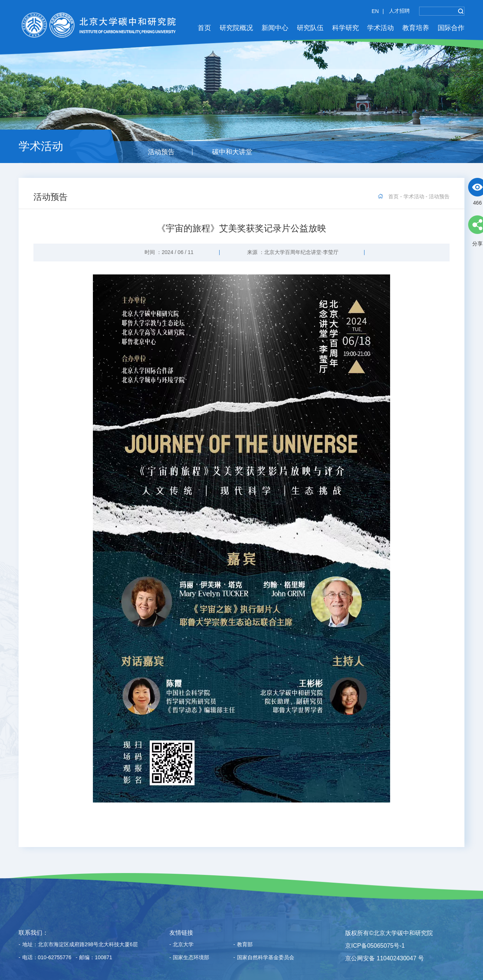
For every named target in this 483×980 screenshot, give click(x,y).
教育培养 (416, 28)
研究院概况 (236, 28)
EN (375, 11)
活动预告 (161, 152)
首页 (204, 28)
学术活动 (380, 28)
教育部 (243, 945)
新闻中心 (275, 28)
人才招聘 (399, 11)
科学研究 (346, 28)
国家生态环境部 (189, 958)
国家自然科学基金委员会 (264, 958)
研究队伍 (310, 28)
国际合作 (451, 28)
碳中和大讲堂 (232, 152)
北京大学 (182, 945)
